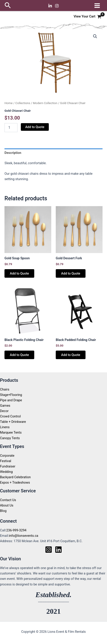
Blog (3, 511)
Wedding (6, 472)
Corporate (7, 456)
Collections (23, 103)
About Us (7, 505)
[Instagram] (57, 6)
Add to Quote (35, 127)
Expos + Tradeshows (15, 482)
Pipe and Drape (11, 400)
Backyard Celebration (15, 477)
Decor (4, 411)
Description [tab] (13, 153)
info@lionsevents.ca (24, 536)
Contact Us (8, 500)
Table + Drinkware (13, 422)
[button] (8, 6)
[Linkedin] (50, 6)
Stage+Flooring (11, 395)
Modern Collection (45, 103)
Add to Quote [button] (19, 273)
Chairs (5, 389)
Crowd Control (10, 416)
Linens (5, 427)
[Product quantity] (11, 128)
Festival (6, 461)
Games (5, 406)
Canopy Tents (10, 438)
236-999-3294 (16, 530)
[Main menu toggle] (97, 5)
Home (9, 103)
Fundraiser (8, 466)
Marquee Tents (11, 432)
